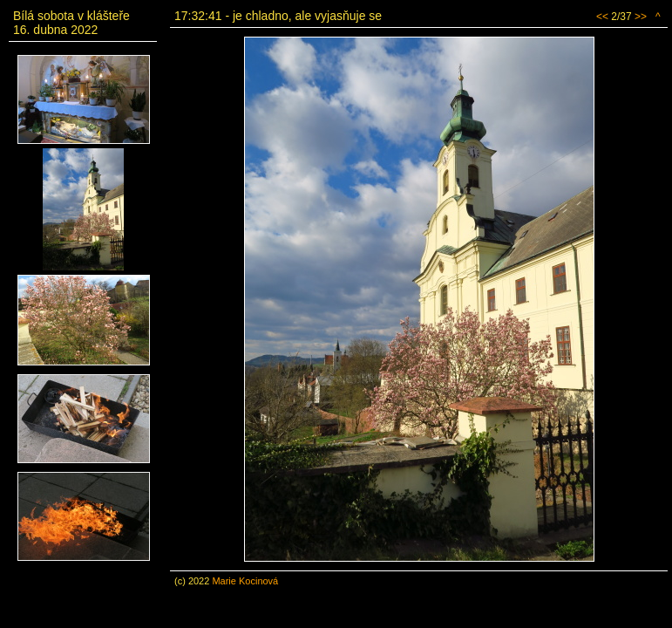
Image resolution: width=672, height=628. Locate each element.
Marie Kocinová (245, 581)
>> (641, 17)
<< (602, 17)
